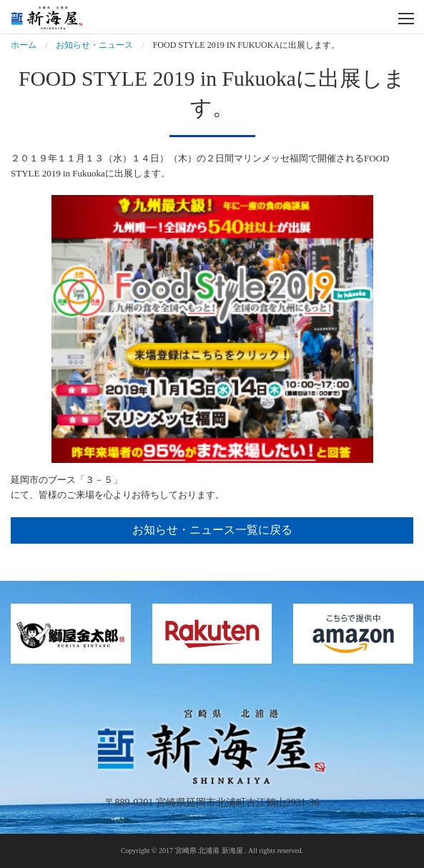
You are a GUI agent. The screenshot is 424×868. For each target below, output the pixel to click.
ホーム (24, 45)
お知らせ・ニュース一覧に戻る (212, 530)
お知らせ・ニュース (94, 45)
